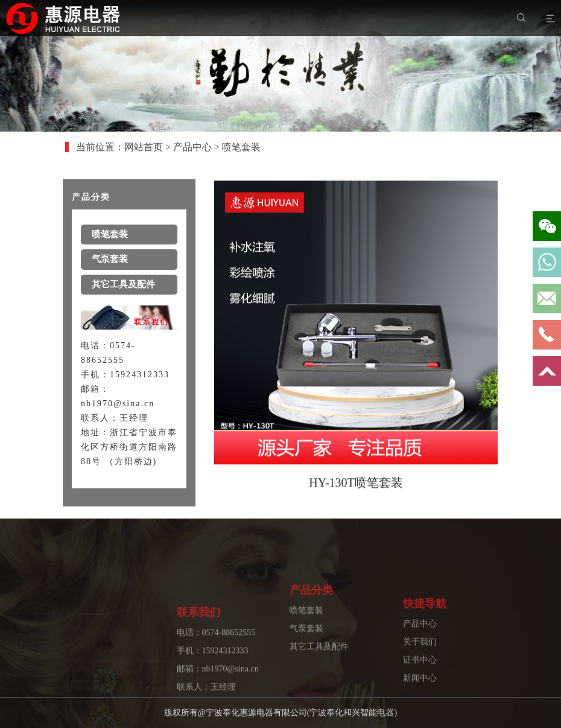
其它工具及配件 (319, 663)
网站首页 (153, 147)
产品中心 (201, 147)
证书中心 (420, 685)
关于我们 (420, 667)
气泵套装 (306, 645)
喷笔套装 (306, 627)
